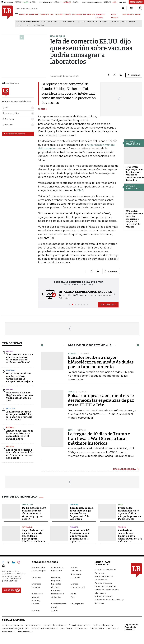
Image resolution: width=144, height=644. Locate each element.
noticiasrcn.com (97, 628)
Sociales (36, 610)
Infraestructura (58, 594)
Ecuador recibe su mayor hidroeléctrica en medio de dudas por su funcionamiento (101, 362)
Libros (27, 25)
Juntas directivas (119, 22)
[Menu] (17, 14)
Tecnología (27, 505)
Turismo (122, 527)
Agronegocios (38, 567)
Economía (75, 577)
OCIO (52, 14)
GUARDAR (134, 75)
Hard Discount (68, 22)
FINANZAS (24, 14)
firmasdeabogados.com (80, 625)
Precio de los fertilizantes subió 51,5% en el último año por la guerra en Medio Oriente (130, 513)
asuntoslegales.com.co (12, 625)
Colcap (132, 22)
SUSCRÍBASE (136, 2)
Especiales (56, 584)
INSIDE (138, 14)
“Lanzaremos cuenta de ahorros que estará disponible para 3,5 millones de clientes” (20, 358)
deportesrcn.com (25, 632)
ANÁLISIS (91, 14)
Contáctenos (101, 580)
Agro (121, 505)
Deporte (74, 505)
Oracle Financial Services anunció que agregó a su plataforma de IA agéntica (80, 536)
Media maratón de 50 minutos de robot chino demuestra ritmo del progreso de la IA (34, 513)
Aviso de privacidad (104, 583)
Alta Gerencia (57, 567)
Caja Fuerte (57, 570)
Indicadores (37, 594)
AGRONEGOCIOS (79, 14)
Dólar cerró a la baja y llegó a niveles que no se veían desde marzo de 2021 (20, 397)
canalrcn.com (66, 628)
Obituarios (56, 597)
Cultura (10, 447)
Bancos (10, 351)
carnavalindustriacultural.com (44, 628)
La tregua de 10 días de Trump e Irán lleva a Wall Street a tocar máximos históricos (99, 439)
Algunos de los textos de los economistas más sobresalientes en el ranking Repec (20, 435)
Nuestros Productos (104, 576)
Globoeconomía (78, 587)
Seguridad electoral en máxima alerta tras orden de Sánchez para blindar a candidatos (34, 536)
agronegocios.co (33, 625)
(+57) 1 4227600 (10, 581)
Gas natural (39, 25)
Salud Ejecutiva (78, 604)
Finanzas (74, 527)
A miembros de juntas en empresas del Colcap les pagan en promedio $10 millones (20, 416)
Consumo (36, 577)
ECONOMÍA (34, 14)
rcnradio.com (81, 628)
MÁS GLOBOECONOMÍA (124, 469)
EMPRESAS (44, 14)
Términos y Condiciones (105, 586)
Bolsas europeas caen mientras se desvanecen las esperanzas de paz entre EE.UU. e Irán (101, 400)
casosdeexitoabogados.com (15, 628)
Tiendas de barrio (51, 22)
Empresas (36, 584)
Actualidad (27, 527)
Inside (73, 594)
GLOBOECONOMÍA (63, 14)
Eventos (74, 584)
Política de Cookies (104, 596)
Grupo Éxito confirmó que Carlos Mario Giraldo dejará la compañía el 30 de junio (20, 377)
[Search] (123, 8)
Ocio (73, 597)
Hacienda (10, 428)
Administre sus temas (14, 134)
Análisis (74, 567)
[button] (42, 295)
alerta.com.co (8, 632)
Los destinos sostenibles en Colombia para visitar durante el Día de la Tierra (130, 536)
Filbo (20, 25)
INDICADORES (128, 14)
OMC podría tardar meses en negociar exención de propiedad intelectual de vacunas (134, 219)
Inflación (104, 22)
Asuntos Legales (39, 570)
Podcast (36, 604)
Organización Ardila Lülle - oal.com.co (131, 627)
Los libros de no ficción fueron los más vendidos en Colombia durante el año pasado (20, 454)
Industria (11, 408)
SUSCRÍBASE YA (108, 305)
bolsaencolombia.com (104, 625)
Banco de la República (87, 22)
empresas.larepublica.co (55, 625)
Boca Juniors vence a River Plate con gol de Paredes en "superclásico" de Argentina (82, 513)
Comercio (11, 370)
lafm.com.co (113, 628)
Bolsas (10, 389)
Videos (54, 610)
